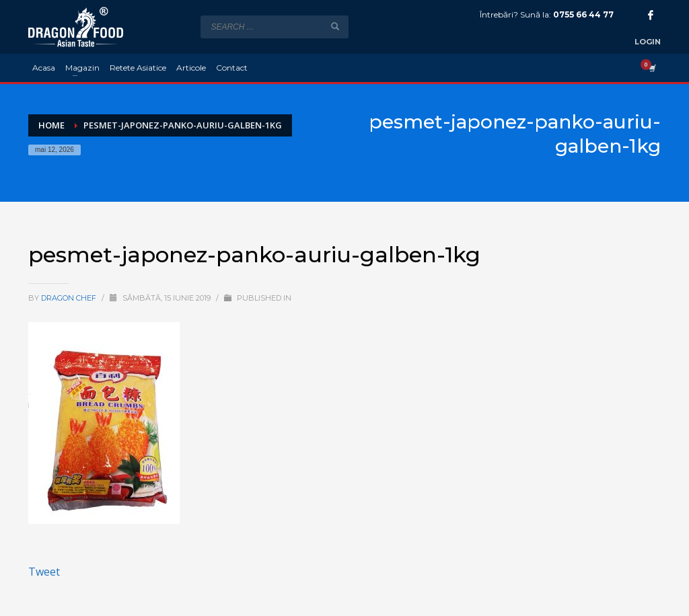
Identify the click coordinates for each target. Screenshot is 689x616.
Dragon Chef (70, 298)
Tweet (44, 572)
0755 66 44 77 (583, 14)
